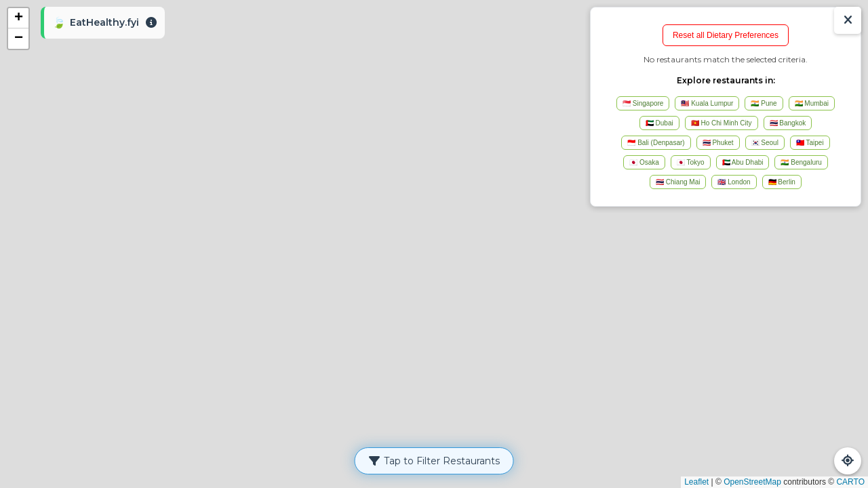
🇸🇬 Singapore (643, 103)
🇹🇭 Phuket (718, 143)
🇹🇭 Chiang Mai (678, 182)
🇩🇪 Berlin (782, 182)
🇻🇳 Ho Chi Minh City (722, 123)
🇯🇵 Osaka (644, 162)
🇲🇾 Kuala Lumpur (707, 103)
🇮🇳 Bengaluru (801, 162)
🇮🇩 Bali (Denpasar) (656, 143)
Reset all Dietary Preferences (726, 35)
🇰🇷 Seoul (765, 143)
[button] (18, 18)
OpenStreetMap (752, 482)
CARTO (850, 482)
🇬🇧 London (734, 182)
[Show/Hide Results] (848, 20)
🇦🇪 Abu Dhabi (743, 162)
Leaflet (696, 482)
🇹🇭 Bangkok (788, 123)
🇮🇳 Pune (764, 103)
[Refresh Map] (848, 461)
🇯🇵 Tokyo (691, 162)
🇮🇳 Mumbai (812, 103)
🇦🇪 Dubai (659, 123)
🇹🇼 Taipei (810, 143)
